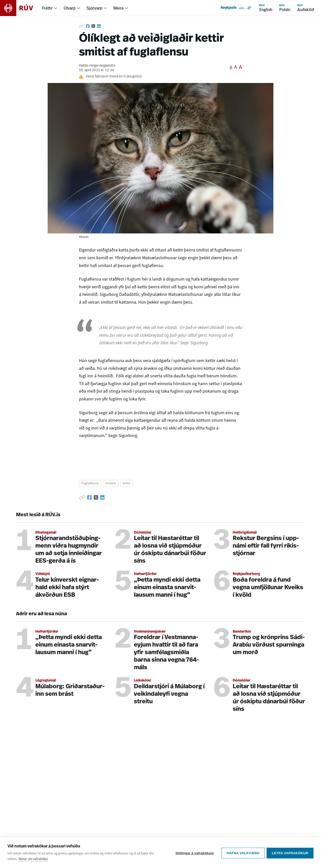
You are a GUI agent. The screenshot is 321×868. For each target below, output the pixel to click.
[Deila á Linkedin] (99, 26)
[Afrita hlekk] (82, 26)
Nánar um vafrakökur (33, 859)
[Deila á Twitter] (93, 26)
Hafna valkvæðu (242, 853)
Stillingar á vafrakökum (194, 853)
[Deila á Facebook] (88, 26)
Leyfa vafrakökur (290, 853)
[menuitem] (50, 8)
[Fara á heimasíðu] (21, 8)
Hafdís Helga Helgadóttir (97, 66)
